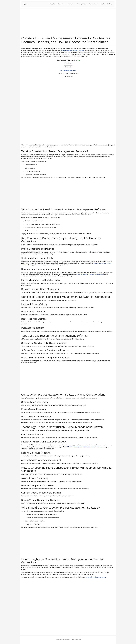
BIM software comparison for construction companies (84, 447)
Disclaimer (71, 4)
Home (25, 4)
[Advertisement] (68, 23)
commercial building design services (72, 51)
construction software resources (96, 577)
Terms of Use (93, 4)
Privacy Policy (82, 4)
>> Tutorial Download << (68, 71)
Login (102, 4)
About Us (52, 4)
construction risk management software (85, 322)
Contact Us (61, 4)
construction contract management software (89, 274)
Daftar (110, 4)
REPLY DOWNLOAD (68, 77)
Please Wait (68, 67)
